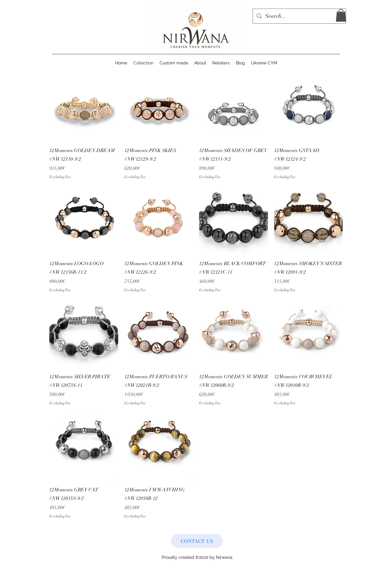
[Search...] (299, 16)
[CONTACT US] (197, 541)
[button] (341, 15)
